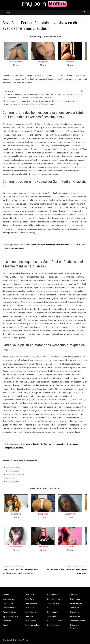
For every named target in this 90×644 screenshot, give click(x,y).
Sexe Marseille (13, 482)
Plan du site (8, 603)
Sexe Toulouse (31, 612)
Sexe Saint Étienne (55, 621)
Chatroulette (53, 595)
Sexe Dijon (74, 608)
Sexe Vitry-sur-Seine (15, 474)
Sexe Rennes (53, 612)
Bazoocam (30, 595)
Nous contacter (9, 599)
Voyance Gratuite (10, 612)
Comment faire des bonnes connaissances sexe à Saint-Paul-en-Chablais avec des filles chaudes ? (45, 95)
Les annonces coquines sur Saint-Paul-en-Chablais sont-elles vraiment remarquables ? (40, 101)
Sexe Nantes (30, 621)
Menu (7, 12)
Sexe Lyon (29, 608)
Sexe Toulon (75, 599)
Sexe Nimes (75, 616)
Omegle (73, 595)
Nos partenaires (10, 608)
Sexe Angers (75, 612)
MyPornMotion (23, 640)
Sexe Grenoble (76, 603)
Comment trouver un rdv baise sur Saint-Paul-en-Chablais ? (30, 98)
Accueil (6, 595)
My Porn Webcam (10, 616)
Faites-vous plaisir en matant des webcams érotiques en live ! (30, 104)
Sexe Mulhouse (13, 467)
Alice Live (7, 621)
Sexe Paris (29, 599)
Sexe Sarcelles (12, 471)
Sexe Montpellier (32, 625)
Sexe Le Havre (53, 625)
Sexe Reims (52, 616)
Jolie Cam (7, 625)
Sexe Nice (29, 616)
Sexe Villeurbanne (77, 621)
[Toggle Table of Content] (81, 91)
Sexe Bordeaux (54, 603)
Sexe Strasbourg (54, 599)
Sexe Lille (10, 478)
